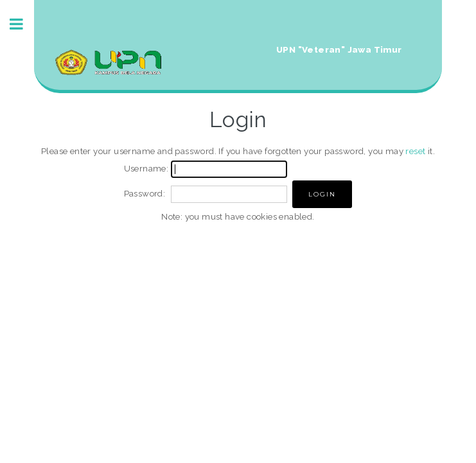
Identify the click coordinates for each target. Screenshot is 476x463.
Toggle (23, 24)
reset (415, 151)
